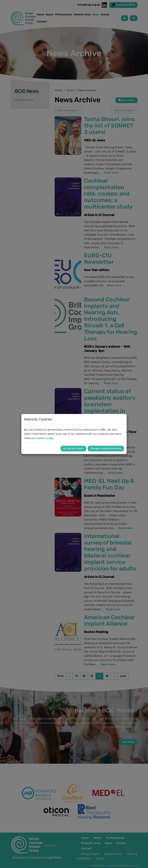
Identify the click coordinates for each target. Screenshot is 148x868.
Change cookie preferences (106, 448)
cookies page (45, 438)
